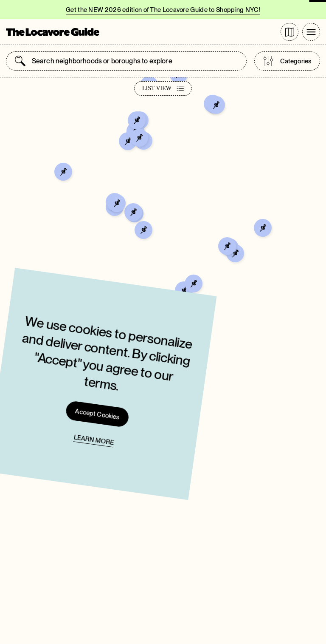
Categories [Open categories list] (287, 61)
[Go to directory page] (289, 32)
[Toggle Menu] (311, 32)
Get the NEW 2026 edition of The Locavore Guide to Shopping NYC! (163, 10)
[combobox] (135, 61)
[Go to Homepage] (53, 32)
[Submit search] (20, 61)
